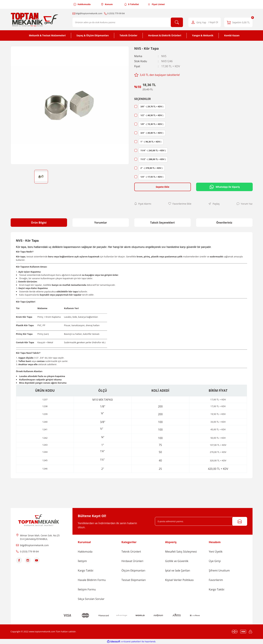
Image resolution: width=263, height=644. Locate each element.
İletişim (82, 561)
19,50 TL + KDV (218, 414)
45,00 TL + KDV (218, 429)
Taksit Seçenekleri (162, 223)
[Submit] (240, 521)
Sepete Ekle (162, 187)
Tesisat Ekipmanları (134, 580)
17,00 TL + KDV (218, 406)
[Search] (128, 22)
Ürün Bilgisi (39, 223)
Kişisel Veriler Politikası (179, 580)
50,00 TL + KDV (218, 438)
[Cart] (238, 22)
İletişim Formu (87, 589)
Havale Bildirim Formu (92, 580)
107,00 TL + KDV (218, 445)
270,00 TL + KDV (218, 452)
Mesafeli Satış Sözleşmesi (181, 552)
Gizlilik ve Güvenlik (177, 561)
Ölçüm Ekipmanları (133, 570)
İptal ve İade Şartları (178, 570)
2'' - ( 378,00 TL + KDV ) (152, 168)
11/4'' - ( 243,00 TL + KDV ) (153, 150)
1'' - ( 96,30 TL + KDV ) (151, 142)
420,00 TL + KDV (218, 469)
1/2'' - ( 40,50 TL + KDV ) (152, 115)
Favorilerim (216, 580)
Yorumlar (101, 223)
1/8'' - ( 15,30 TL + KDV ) (152, 124)
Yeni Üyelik (216, 552)
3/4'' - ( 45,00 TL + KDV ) (152, 133)
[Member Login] (205, 22)
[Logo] (35, 20)
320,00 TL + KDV (218, 460)
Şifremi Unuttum (219, 570)
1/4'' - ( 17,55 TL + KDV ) (152, 177)
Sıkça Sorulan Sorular (91, 599)
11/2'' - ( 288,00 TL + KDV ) (153, 159)
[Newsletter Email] (201, 521)
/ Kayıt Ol (213, 22)
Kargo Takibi (86, 570)
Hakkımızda (85, 552)
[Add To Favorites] (180, 204)
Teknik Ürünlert (131, 552)
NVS (164, 56)
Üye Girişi (215, 561)
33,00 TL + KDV (218, 422)
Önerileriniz (224, 223)
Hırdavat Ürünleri (132, 561)
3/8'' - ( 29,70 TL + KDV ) (152, 107)
